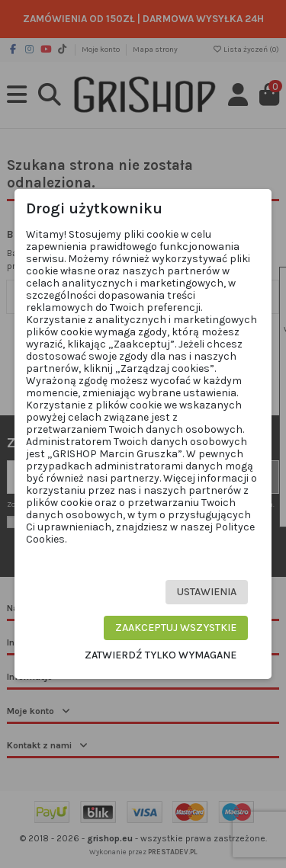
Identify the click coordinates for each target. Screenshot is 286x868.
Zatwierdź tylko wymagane (161, 655)
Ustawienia (207, 592)
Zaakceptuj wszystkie (176, 628)
